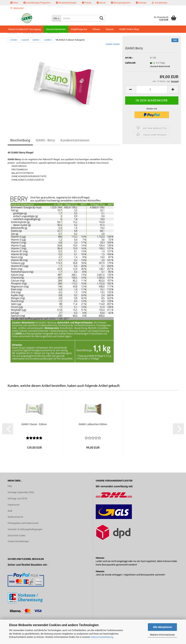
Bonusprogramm (121, 3)
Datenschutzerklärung (102, 637)
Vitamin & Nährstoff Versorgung (24, 29)
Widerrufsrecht (15, 517)
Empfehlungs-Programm (37, 3)
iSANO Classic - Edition (34, 424)
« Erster (13, 40)
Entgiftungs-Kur (79, 29)
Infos (14, 3)
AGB (10, 511)
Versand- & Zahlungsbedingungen (25, 529)
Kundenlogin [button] (160, 3)
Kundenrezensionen (75, 140)
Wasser (110, 29)
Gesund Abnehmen (56, 29)
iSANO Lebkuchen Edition (93, 424)
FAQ (10, 486)
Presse (87, 3)
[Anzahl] (152, 90)
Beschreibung (20, 140)
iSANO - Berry (45, 140)
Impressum (14, 505)
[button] (131, 90)
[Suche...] (56, 18)
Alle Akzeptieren (162, 627)
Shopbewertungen (66, 3)
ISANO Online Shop (129, 29)
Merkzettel (17, 8)
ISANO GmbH (113, 44)
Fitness (96, 29)
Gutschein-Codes (17, 535)
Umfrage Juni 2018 (17, 498)
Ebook (101, 3)
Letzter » (48, 40)
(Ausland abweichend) (160, 66)
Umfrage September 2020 (21, 492)
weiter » (37, 40)
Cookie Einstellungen (18, 541)
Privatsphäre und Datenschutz (23, 523)
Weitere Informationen (162, 635)
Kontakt (141, 3)
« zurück (25, 40)
